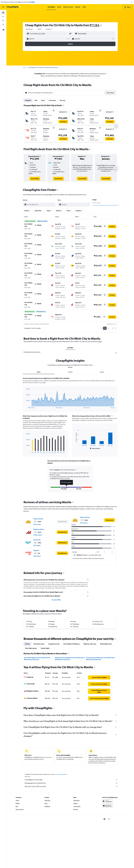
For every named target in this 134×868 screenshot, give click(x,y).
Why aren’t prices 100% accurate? (71, 786)
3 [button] (112, 328)
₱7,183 (95, 25)
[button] (132, 2)
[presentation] (101, 25)
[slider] (118, 205)
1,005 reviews (38, 535)
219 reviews (37, 545)
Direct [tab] (43, 100)
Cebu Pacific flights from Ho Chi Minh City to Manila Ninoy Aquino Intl (37, 659)
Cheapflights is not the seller (71, 780)
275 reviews (37, 524)
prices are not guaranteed (61, 774)
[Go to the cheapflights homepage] (14, 7)
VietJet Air (36, 550)
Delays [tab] (102, 372)
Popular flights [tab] (45, 648)
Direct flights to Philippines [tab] (72, 644)
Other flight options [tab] (31, 648)
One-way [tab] (63, 100)
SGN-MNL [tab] (70, 348)
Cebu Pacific (37, 540)
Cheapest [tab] (28, 100)
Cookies (32, 2)
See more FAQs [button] (56, 600)
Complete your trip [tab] (54, 644)
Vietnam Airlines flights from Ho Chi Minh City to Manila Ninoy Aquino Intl (100, 659)
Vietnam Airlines (38, 519)
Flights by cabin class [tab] (90, 644)
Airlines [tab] (70, 372)
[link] (35, 179)
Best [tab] (36, 100)
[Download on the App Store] (107, 806)
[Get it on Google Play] (107, 801)
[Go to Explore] (3, 24)
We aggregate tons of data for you (71, 783)
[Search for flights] (3, 13)
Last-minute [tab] (52, 100)
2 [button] (109, 328)
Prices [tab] (39, 372)
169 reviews (37, 556)
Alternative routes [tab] (39, 644)
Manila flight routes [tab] (106, 644)
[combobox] (30, 29)
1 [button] (105, 328)
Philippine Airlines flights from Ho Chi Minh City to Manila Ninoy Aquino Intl (70, 659)
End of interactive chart (25, 407)
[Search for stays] (3, 17)
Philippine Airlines (39, 529)
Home (24, 68)
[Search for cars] (3, 21)
